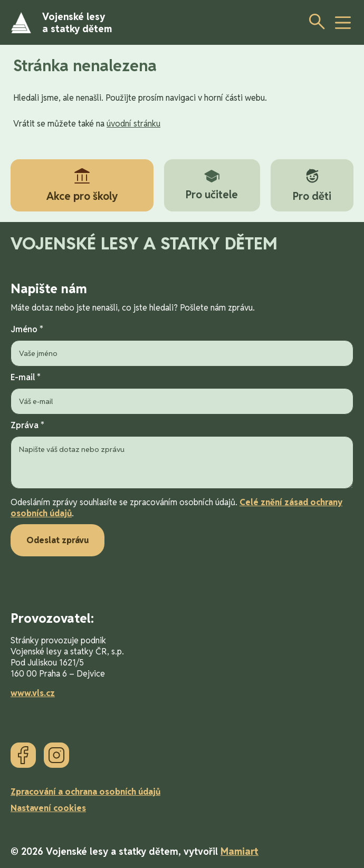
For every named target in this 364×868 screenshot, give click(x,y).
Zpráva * (182, 456)
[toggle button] (343, 23)
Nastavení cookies (48, 808)
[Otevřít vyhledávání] (314, 21)
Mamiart (240, 851)
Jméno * (182, 345)
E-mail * (182, 393)
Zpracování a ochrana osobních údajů (85, 792)
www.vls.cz (33, 693)
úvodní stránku (133, 124)
